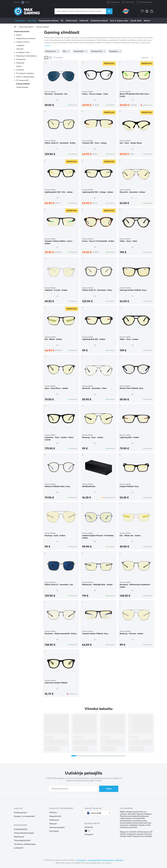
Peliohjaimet (21, 59)
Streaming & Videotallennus (26, 56)
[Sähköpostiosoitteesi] (73, 789)
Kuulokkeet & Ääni (23, 53)
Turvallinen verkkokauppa (25, 844)
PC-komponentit (22, 80)
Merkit (147, 21)
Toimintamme (81, 860)
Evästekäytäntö (21, 829)
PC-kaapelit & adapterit (25, 73)
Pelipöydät (20, 63)
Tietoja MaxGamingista (24, 833)
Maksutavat (19, 837)
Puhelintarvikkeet (99, 21)
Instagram (89, 834)
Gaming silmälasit (43, 27)
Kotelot (19, 66)
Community (128, 2)
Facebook (89, 827)
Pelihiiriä (53, 813)
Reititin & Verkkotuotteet (25, 77)
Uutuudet (32, 21)
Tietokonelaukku (22, 87)
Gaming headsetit (57, 827)
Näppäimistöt (55, 816)
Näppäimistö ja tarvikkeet (26, 39)
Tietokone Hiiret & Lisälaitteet (23, 44)
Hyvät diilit (136, 21)
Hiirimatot (20, 49)
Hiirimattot (54, 831)
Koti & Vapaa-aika (119, 21)
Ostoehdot (119, 860)
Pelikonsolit (72, 21)
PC (62, 21)
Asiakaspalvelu (146, 2)
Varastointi (20, 70)
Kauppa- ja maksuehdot (24, 816)
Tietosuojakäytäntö (22, 840)
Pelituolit (84, 21)
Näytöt (19, 35)
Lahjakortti (115, 2)
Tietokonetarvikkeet (49, 21)
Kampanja (20, 21)
